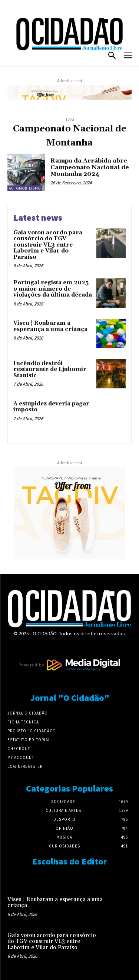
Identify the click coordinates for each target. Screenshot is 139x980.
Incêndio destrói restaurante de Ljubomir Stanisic (50, 369)
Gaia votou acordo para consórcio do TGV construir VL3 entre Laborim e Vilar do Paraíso (48, 245)
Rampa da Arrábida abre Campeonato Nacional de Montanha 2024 (90, 167)
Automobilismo (25, 188)
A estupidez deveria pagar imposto (51, 407)
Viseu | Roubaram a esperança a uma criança (50, 326)
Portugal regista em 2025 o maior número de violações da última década (53, 289)
